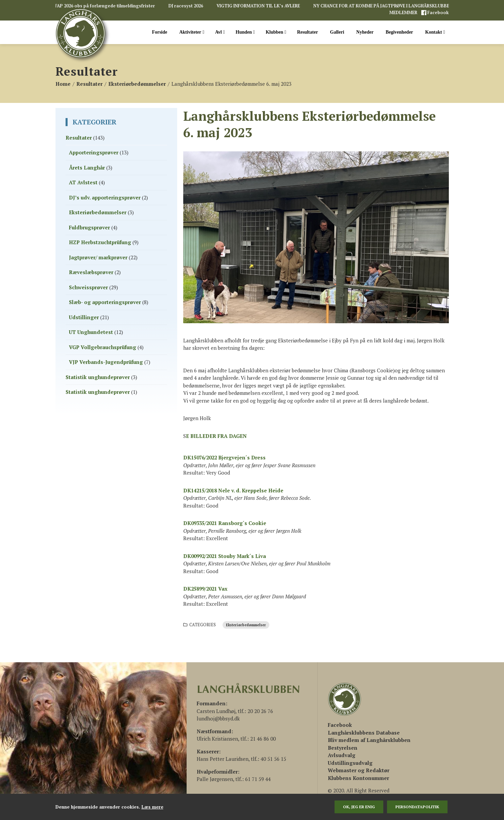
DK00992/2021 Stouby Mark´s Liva (225, 556)
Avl (220, 32)
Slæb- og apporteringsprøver (105, 302)
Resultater (307, 32)
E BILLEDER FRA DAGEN (216, 436)
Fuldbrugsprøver (89, 227)
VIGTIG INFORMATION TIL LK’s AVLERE (258, 6)
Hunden (245, 32)
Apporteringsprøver (94, 152)
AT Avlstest (83, 182)
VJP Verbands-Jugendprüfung (106, 362)
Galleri (337, 32)
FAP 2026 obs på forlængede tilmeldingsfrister (105, 6)
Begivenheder (399, 32)
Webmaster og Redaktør (359, 770)
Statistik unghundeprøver (98, 377)
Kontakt (435, 32)
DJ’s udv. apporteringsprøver (105, 197)
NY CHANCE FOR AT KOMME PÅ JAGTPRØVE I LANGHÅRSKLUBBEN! (384, 6)
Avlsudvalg (342, 755)
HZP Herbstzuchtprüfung (100, 242)
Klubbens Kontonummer (358, 778)
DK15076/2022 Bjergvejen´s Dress (224, 457)
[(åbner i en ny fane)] (340, 725)
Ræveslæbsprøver (91, 272)
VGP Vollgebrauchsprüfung (103, 347)
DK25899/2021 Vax (205, 589)
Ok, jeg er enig (359, 807)
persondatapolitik (417, 807)
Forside (160, 32)
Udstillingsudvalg (350, 763)
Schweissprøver (88, 287)
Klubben (276, 32)
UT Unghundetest (91, 332)
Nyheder (365, 32)
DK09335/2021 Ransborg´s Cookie (225, 523)
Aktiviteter (192, 32)
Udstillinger (84, 317)
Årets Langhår (87, 167)
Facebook (438, 13)
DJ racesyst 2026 (186, 6)
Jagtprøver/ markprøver (98, 257)
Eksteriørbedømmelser (246, 625)
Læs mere (152, 807)
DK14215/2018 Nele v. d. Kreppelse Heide (233, 490)
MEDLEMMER (404, 13)
